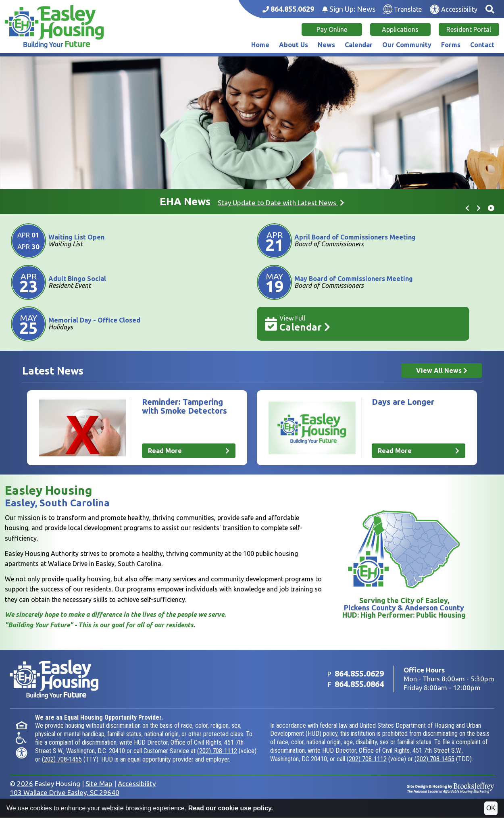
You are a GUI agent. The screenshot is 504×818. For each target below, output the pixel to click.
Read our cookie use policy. (231, 808)
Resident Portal (469, 29)
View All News (442, 370)
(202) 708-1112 (217, 752)
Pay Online (332, 29)
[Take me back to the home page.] (54, 27)
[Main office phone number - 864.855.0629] (288, 9)
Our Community (407, 45)
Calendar (359, 45)
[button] (490, 9)
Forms (451, 45)
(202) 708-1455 (62, 761)
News (326, 45)
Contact (482, 45)
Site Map (99, 785)
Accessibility (137, 785)
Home (260, 45)
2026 (25, 785)
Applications (400, 29)
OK (491, 808)
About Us (294, 45)
